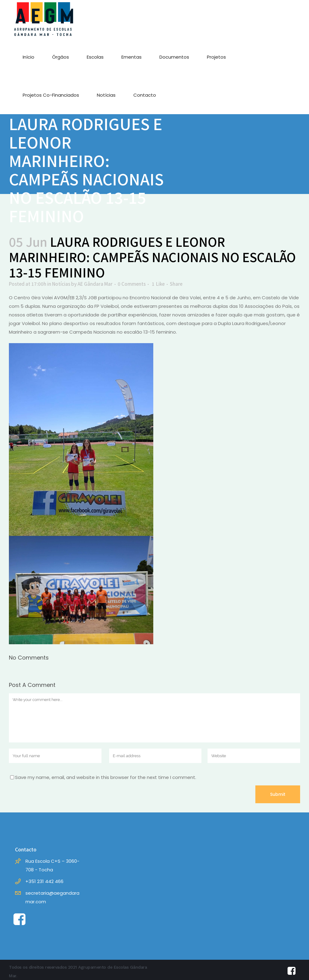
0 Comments (132, 284)
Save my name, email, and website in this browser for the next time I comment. (106, 777)
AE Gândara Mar (95, 284)
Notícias (61, 284)
